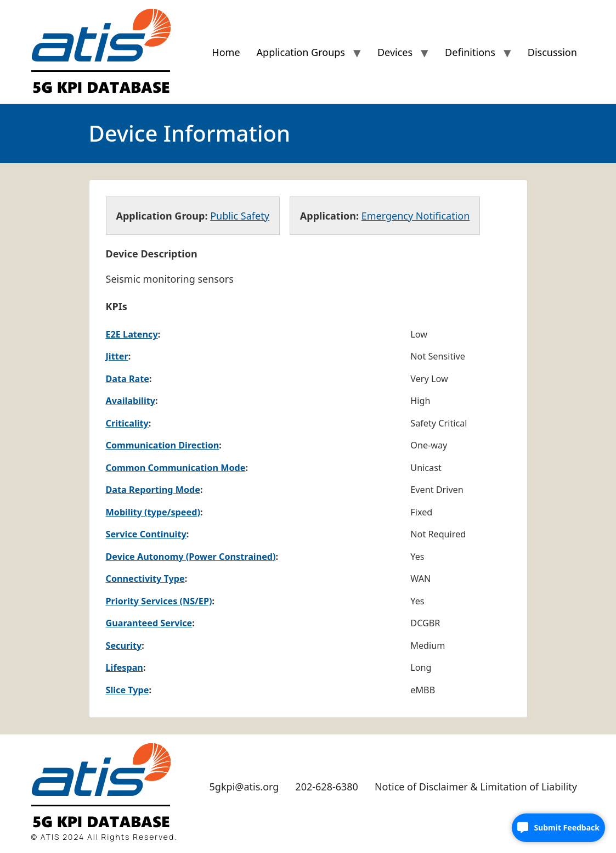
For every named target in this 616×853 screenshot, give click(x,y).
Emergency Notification (416, 216)
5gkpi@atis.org (244, 787)
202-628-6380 (327, 787)
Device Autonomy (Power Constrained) (191, 557)
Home (226, 52)
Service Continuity (146, 534)
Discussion (552, 52)
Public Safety (240, 216)
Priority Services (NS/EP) (159, 601)
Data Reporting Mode (153, 490)
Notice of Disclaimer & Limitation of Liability (476, 787)
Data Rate (128, 379)
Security (124, 646)
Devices (395, 52)
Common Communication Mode (176, 468)
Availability (131, 401)
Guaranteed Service (149, 623)
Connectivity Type (145, 579)
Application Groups (301, 52)
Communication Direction (163, 445)
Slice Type (128, 690)
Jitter (117, 356)
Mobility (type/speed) (153, 512)
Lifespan (125, 667)
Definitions (470, 52)
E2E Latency (132, 334)
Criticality (127, 423)
